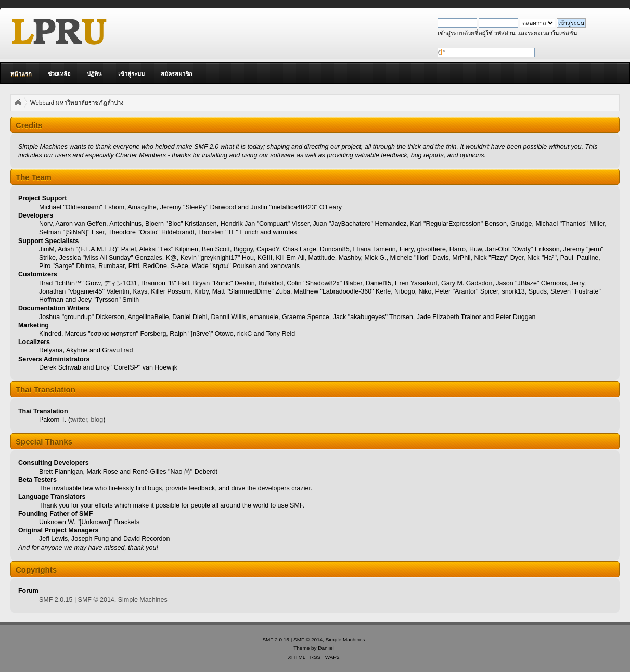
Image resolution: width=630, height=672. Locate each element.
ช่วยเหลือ (59, 74)
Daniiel (326, 648)
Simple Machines (143, 600)
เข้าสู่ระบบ (131, 74)
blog (97, 420)
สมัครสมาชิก (177, 74)
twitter (79, 420)
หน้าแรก (21, 74)
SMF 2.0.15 (56, 600)
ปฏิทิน (94, 74)
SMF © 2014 (96, 600)
